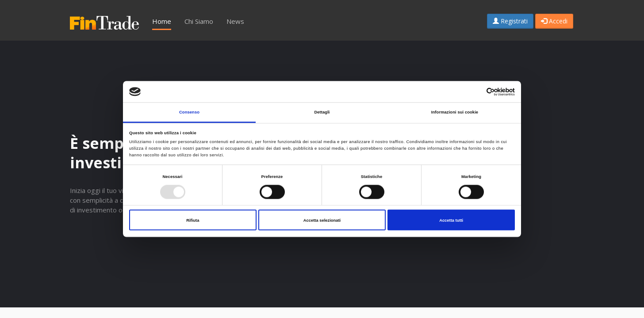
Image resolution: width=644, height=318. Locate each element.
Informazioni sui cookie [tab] (455, 112)
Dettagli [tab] (322, 112)
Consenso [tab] (189, 112)
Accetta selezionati (322, 220)
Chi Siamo (199, 21)
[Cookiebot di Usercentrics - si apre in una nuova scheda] (476, 92)
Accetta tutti (451, 220)
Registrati (510, 21)
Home (162, 21)
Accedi (554, 21)
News (235, 21)
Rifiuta (193, 220)
